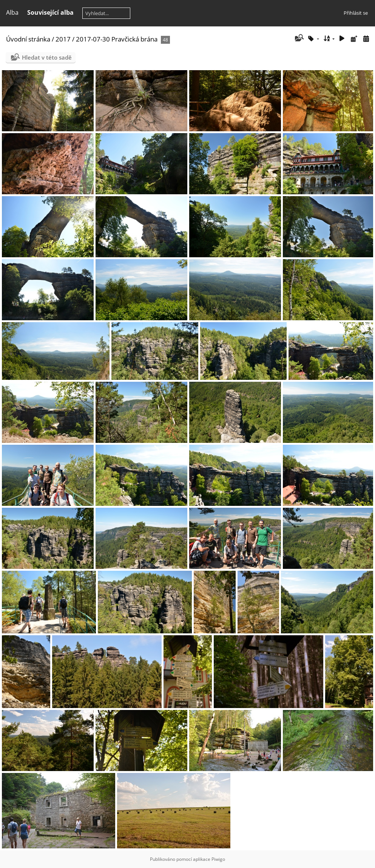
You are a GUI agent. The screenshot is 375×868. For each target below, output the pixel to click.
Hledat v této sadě (47, 57)
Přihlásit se (356, 13)
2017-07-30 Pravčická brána (117, 39)
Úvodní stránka (28, 39)
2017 (63, 39)
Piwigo (218, 859)
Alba (12, 12)
